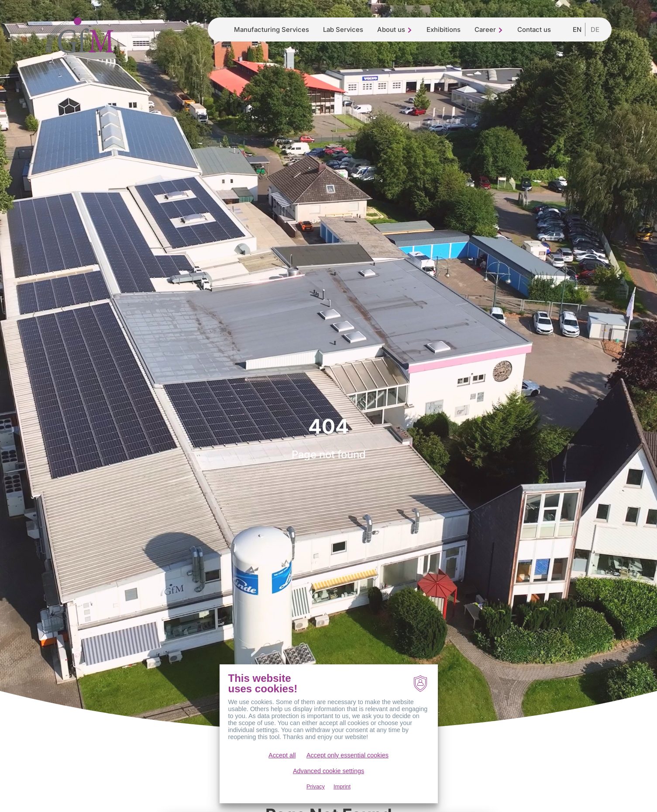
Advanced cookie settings (328, 782)
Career (489, 29)
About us (395, 29)
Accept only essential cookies (347, 767)
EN (577, 29)
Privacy (316, 798)
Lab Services (343, 29)
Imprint (342, 798)
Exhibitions (444, 29)
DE (595, 29)
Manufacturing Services (272, 29)
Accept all (282, 767)
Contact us (534, 29)
